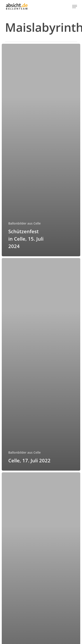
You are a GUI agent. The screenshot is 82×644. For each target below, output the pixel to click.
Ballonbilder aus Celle (24, 223)
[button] (75, 7)
